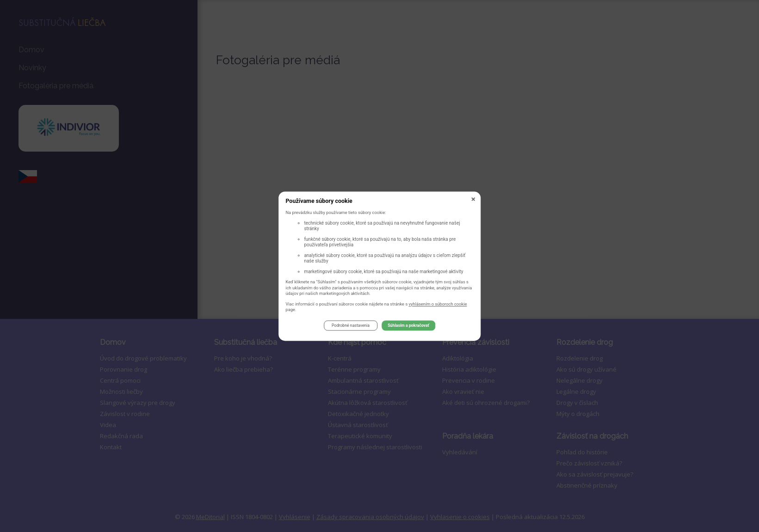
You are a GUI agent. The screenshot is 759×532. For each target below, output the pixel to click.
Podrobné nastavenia (351, 327)
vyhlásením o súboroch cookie (438, 305)
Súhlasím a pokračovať (408, 327)
